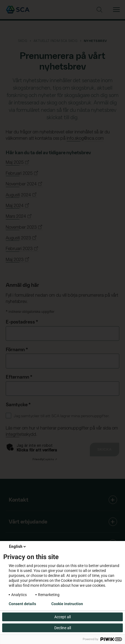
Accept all (63, 617)
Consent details (22, 604)
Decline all (63, 628)
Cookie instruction (67, 604)
